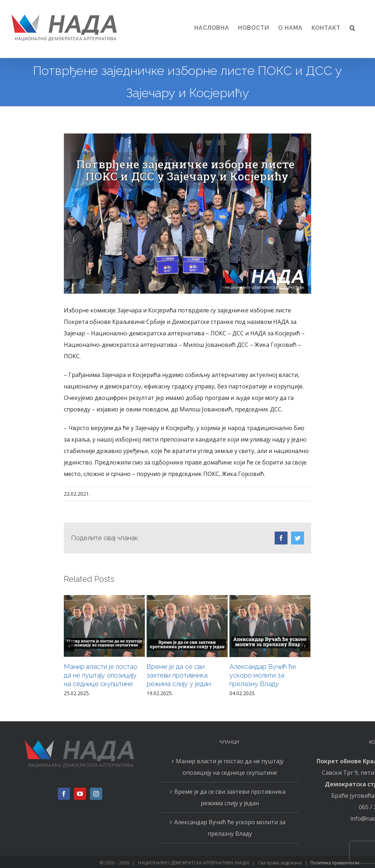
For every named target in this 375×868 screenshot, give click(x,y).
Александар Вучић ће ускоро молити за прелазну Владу (263, 675)
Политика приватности (335, 863)
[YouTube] (80, 794)
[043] (187, 214)
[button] (352, 28)
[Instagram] (96, 794)
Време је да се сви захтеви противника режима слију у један (179, 675)
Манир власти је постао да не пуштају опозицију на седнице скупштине (101, 675)
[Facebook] (64, 794)
